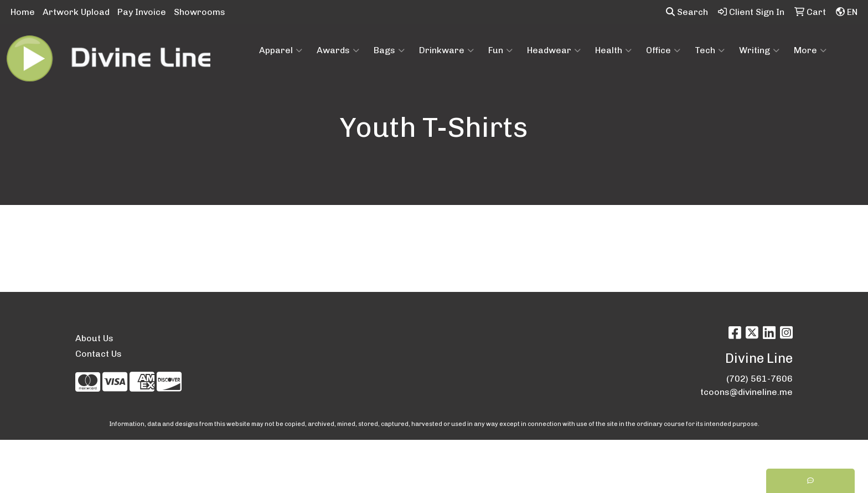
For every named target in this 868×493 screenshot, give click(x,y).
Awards (338, 50)
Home (23, 12)
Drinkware (446, 50)
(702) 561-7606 (759, 379)
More (810, 50)
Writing (759, 50)
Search (687, 12)
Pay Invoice (142, 12)
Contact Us (99, 354)
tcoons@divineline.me (746, 392)
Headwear (554, 50)
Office (663, 50)
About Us (94, 338)
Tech (710, 50)
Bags (389, 50)
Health (613, 50)
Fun (500, 50)
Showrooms (200, 12)
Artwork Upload (76, 12)
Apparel (281, 50)
